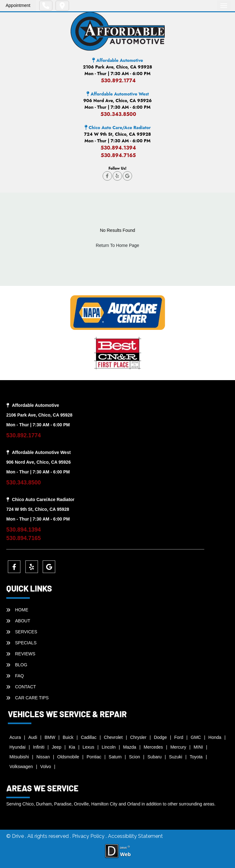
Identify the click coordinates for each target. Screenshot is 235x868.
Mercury (178, 747)
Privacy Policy (89, 836)
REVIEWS (25, 654)
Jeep (56, 747)
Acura (15, 737)
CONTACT (26, 687)
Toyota (196, 757)
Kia (72, 747)
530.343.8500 (118, 114)
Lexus (88, 747)
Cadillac (89, 737)
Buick (68, 737)
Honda (215, 737)
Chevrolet (113, 737)
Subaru (155, 757)
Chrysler (138, 737)
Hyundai (17, 747)
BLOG (21, 665)
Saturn (115, 757)
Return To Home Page (117, 245)
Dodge (160, 737)
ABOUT (23, 621)
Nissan (43, 757)
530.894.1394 (118, 148)
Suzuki (176, 757)
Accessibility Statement (135, 836)
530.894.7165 (118, 155)
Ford (179, 737)
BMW (50, 737)
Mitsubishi (19, 757)
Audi (33, 737)
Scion (134, 757)
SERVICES (26, 632)
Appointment (18, 5)
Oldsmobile (68, 757)
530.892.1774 (118, 81)
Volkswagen (21, 767)
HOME (22, 610)
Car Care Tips (32, 698)
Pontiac (94, 757)
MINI (198, 747)
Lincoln (109, 747)
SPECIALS (26, 643)
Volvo (45, 767)
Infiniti (39, 747)
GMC (196, 737)
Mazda (130, 747)
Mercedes (153, 747)
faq (19, 676)
